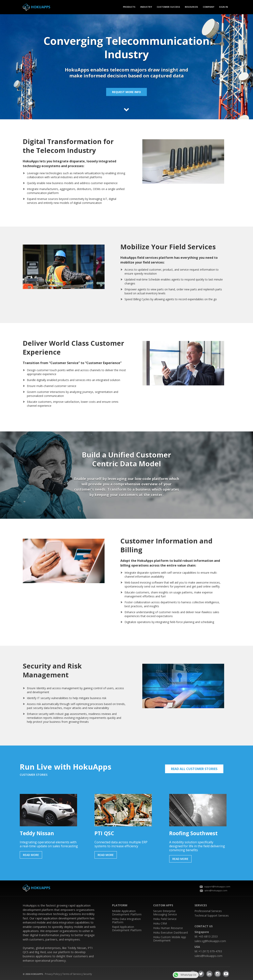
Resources (191, 7)
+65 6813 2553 (208, 936)
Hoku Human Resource (168, 928)
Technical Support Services (212, 916)
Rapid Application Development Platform (127, 928)
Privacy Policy (52, 974)
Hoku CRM (160, 923)
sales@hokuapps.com (214, 890)
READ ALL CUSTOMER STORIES (194, 769)
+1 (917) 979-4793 (210, 951)
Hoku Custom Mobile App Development (170, 939)
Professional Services (208, 911)
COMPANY (209, 7)
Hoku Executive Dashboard (170, 932)
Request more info (126, 92)
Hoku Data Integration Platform (126, 921)
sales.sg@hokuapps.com (210, 941)
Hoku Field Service (165, 919)
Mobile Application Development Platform (127, 913)
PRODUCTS (129, 7)
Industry (146, 7)
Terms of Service (72, 974)
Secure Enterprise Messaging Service (165, 913)
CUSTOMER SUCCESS (168, 7)
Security (88, 974)
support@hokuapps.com (215, 886)
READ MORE (31, 855)
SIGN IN (223, 7)
